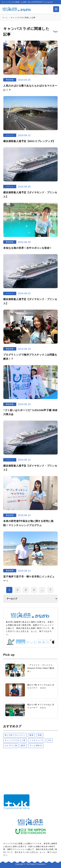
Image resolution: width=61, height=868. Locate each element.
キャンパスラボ (12, 740)
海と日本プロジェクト (15, 735)
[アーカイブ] (30, 599)
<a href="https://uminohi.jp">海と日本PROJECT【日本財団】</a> (30, 769)
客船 (40, 735)
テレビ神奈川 (36, 746)
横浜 (23, 746)
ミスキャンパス (37, 740)
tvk (50, 740)
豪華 (32, 735)
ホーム (5, 18)
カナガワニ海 (11, 746)
